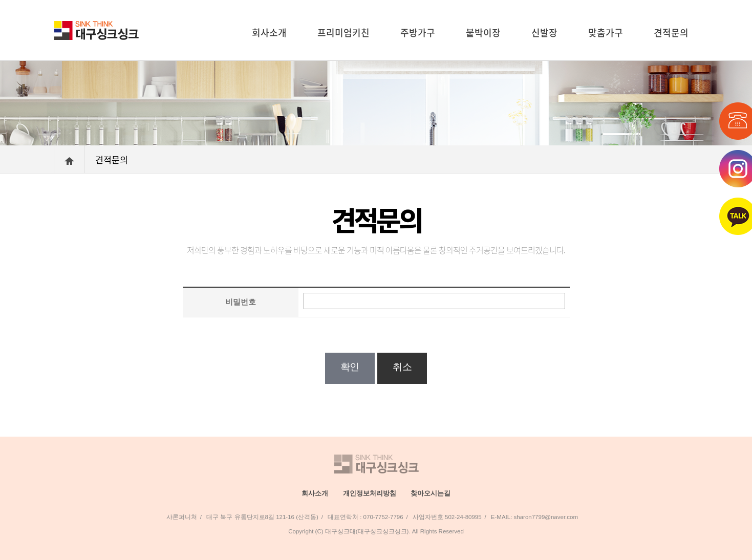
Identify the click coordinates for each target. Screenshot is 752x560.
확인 (350, 367)
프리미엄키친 (343, 33)
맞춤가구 (606, 33)
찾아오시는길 (431, 493)
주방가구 (418, 33)
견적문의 (671, 33)
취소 (402, 367)
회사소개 (269, 33)
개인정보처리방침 (370, 493)
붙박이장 (483, 33)
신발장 (544, 33)
